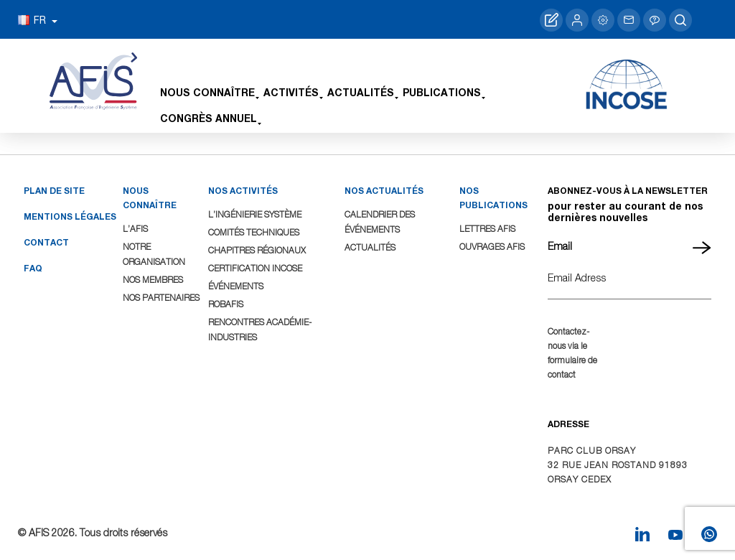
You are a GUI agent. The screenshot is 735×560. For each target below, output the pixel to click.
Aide (655, 20)
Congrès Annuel (209, 118)
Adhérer (551, 20)
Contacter (629, 20)
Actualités (361, 92)
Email (560, 246)
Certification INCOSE (255, 268)
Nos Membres (153, 280)
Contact (46, 242)
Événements (236, 286)
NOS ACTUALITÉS (384, 191)
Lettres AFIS (487, 229)
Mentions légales (70, 216)
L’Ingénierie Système (255, 214)
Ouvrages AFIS (492, 247)
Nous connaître (207, 92)
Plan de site (54, 191)
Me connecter (577, 20)
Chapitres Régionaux (257, 250)
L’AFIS (135, 229)
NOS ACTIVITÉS (243, 191)
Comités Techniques (254, 232)
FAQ (33, 268)
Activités (291, 92)
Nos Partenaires (161, 298)
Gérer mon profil (603, 20)
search (680, 20)
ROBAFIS (226, 304)
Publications (442, 92)
